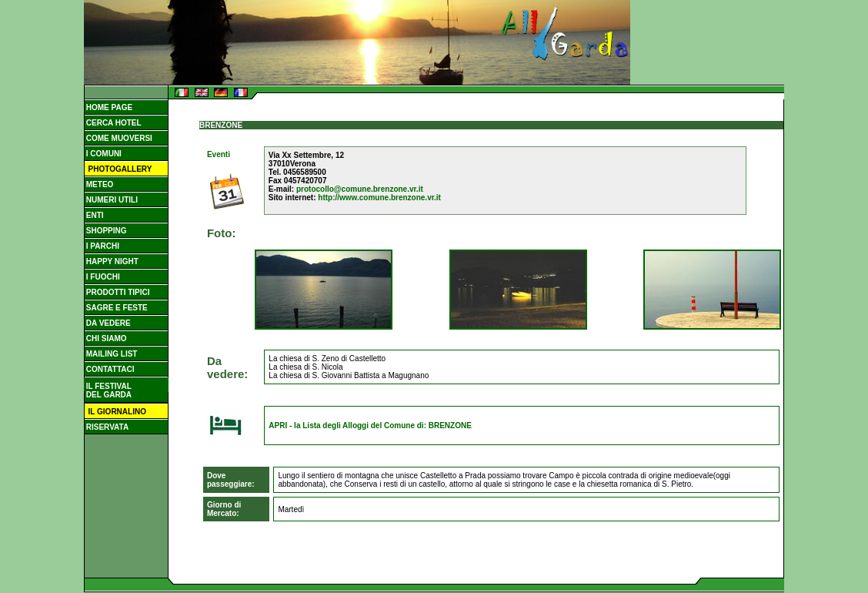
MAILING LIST (110, 354)
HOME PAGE (108, 107)
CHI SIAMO (105, 338)
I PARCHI (102, 246)
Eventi (219, 154)
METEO (98, 184)
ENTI (94, 215)
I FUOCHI (102, 277)
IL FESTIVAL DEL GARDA (108, 390)
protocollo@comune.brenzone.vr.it (360, 189)
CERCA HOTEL (113, 123)
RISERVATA (106, 427)
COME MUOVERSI (118, 138)
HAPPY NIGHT (111, 261)
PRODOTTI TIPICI (117, 292)
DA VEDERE (107, 323)
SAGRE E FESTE (116, 308)
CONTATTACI (109, 369)
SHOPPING (105, 231)
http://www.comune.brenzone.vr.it (379, 198)
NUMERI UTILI (111, 200)
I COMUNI (103, 154)
